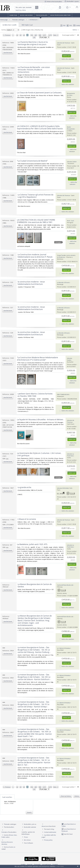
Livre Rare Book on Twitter (69, 825)
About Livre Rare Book (49, 826)
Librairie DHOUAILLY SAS (65, 488)
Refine (76, 30)
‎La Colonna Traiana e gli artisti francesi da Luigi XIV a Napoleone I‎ (35, 196)
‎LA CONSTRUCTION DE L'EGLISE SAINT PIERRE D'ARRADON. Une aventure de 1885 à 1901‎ (36, 221)
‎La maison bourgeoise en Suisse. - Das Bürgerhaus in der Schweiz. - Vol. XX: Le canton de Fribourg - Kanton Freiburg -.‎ (34, 650)
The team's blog (48, 829)
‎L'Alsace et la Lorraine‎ (27, 519)
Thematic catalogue (18, 20)
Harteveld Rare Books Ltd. (65, 585)
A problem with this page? (49, 836)
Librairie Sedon (72, 162)
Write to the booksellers (53, 2)
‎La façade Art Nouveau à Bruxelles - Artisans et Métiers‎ (40, 420)
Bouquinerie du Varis (71, 94)
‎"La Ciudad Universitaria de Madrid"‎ (32, 161)
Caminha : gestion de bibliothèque (28, 833)
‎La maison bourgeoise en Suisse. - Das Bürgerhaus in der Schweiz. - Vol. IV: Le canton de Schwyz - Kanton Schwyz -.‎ (33, 704)
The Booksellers (42, 15)
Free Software (29, 843)
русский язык (47, 864)
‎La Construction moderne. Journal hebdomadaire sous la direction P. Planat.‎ (35, 256)
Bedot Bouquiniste (71, 128)
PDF (63, 25)
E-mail (77, 25)
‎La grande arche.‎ (25, 487)
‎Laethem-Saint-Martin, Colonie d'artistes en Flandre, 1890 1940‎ (35, 395)
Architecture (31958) (9, 25)
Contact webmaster (49, 832)
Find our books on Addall (8, 848)
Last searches (7, 797)
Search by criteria (21, 10)
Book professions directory (60, 15)
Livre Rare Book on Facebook (69, 830)
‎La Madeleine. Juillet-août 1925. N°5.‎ (32, 544)
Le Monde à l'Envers (63, 282)
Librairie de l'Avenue (64, 43)
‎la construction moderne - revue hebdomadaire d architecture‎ (31, 283)
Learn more (60, 866)
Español (55, 864)
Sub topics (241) (27, 25)
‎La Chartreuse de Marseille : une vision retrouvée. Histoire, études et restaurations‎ (34, 70)
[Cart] (60, 7)
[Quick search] (26, 7)
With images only (27, 30)
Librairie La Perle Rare (70, 455)
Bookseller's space (72, 1)
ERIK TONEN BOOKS (63, 394)
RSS (69, 25)
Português (37, 864)
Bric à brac (27, 840)
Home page (13, 15)
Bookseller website (29, 827)
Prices (26, 837)
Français (30, 864)
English (23, 864)
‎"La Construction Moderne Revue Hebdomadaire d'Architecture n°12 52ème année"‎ (37, 359)
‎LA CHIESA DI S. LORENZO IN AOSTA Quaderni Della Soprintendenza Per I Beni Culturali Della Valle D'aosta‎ (40, 127)
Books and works (26, 15)
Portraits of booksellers (9, 832)
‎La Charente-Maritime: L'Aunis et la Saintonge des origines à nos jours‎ (33, 43)
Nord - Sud (70, 221)
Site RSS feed (67, 834)
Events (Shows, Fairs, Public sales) (9, 836)
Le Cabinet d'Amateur (64, 648)
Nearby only (38, 30)
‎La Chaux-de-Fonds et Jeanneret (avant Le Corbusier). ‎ (40, 93)
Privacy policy (47, 840)
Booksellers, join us (29, 824)
